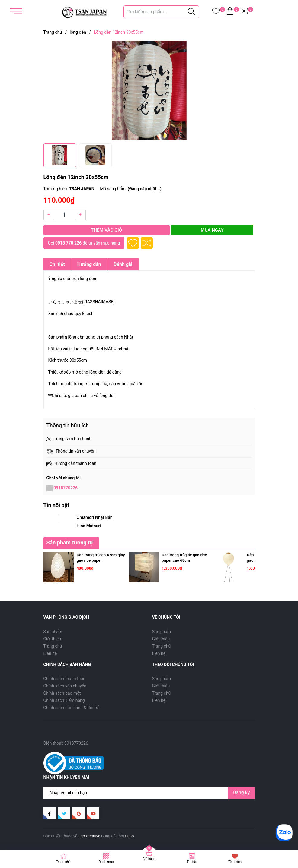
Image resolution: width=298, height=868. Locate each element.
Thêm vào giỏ (106, 230)
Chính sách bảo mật (62, 693)
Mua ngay (212, 230)
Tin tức (192, 862)
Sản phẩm (53, 632)
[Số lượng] (65, 215)
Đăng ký (241, 792)
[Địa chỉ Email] (149, 793)
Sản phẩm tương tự (70, 543)
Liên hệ (50, 653)
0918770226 (66, 488)
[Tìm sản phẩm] (161, 12)
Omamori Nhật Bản (95, 517)
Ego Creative (89, 836)
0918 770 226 (68, 243)
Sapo (130, 836)
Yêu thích (235, 862)
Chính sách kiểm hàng (64, 700)
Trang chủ (53, 646)
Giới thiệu (52, 639)
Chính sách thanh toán (64, 679)
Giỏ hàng (149, 859)
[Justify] (191, 12)
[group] (149, 90)
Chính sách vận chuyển (65, 686)
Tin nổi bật (56, 505)
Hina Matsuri (89, 526)
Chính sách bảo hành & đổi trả (72, 708)
